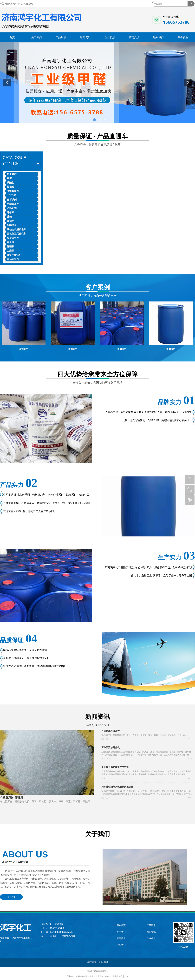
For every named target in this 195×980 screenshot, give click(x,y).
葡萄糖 (10, 221)
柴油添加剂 (13, 259)
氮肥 (9, 178)
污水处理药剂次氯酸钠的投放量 (117, 787)
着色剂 (10, 242)
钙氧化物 (12, 208)
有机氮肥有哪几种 (110, 731)
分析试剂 (12, 200)
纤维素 (10, 212)
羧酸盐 (10, 183)
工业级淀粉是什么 (110, 748)
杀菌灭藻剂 (13, 204)
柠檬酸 (10, 187)
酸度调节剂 (13, 238)
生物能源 (12, 225)
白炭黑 (10, 251)
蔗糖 (9, 217)
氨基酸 (10, 247)
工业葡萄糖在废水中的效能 (115, 767)
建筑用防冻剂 (14, 255)
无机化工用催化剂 (17, 234)
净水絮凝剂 (13, 191)
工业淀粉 (12, 195)
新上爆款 (12, 174)
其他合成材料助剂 (17, 229)
